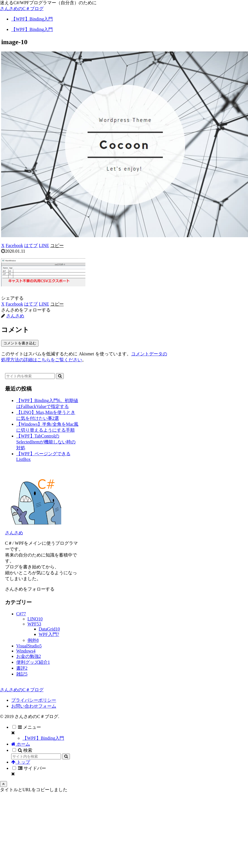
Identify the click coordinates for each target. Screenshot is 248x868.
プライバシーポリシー (34, 700)
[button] (57, 245)
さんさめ (14, 533)
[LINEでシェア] (44, 245)
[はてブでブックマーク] (31, 245)
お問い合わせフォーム (34, 706)
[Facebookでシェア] (14, 245)
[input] (30, 376)
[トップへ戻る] (4, 784)
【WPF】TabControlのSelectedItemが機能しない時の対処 (46, 442)
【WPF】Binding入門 (43, 738)
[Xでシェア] (3, 245)
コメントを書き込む (20, 343)
